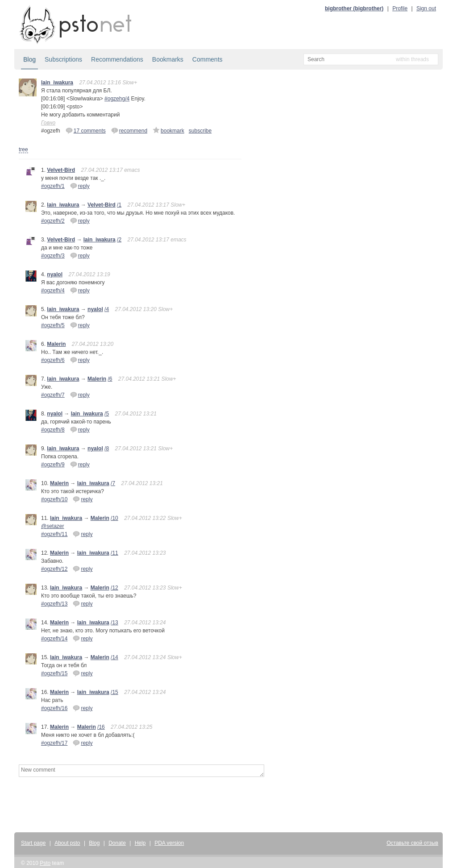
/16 (101, 727)
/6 (110, 379)
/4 (107, 309)
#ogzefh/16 (54, 708)
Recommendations (117, 59)
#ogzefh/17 (54, 743)
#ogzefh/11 (54, 534)
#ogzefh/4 (53, 291)
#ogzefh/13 (54, 604)
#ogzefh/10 (54, 499)
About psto (67, 843)
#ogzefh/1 (53, 186)
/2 (119, 240)
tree (23, 150)
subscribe (200, 131)
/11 (114, 553)
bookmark (168, 130)
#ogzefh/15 (54, 673)
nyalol (55, 274)
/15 (114, 692)
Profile (400, 8)
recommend (129, 130)
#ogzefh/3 (53, 256)
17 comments (86, 130)
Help (140, 843)
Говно (48, 123)
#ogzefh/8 (53, 430)
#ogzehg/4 (117, 99)
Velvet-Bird (61, 170)
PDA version (169, 843)
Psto (45, 863)
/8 (107, 449)
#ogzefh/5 (53, 325)
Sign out (426, 8)
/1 (119, 205)
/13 (114, 623)
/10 (114, 518)
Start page (33, 843)
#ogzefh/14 (54, 639)
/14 (114, 657)
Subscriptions (63, 59)
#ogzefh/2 (53, 221)
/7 (113, 483)
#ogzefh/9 (53, 465)
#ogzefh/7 (53, 395)
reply (80, 186)
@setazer (53, 526)
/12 (114, 588)
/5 (107, 414)
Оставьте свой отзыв (412, 843)
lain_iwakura (57, 83)
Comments (208, 59)
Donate (117, 843)
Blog (29, 59)
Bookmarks (168, 59)
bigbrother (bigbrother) (354, 8)
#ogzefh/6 (53, 360)
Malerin (56, 344)
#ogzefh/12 (54, 569)
